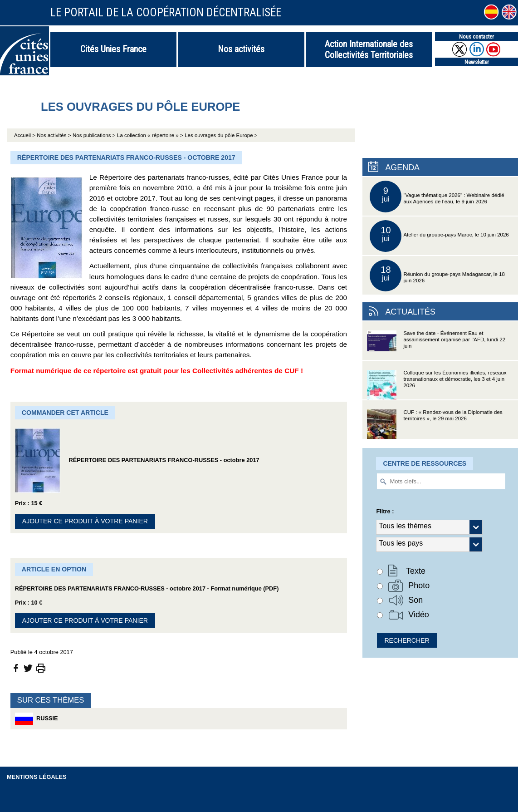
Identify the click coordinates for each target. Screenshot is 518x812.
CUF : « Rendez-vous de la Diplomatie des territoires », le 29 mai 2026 (435, 424)
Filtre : (385, 511)
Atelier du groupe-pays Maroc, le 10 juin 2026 (439, 236)
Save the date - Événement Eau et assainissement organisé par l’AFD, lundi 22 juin (436, 345)
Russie (37, 719)
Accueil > (25, 135)
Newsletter (477, 62)
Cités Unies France (113, 49)
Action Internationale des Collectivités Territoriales (369, 49)
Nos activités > (54, 135)
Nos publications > (94, 135)
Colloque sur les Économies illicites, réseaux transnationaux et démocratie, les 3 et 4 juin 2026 (437, 385)
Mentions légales (37, 777)
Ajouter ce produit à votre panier (85, 521)
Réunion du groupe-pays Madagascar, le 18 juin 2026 (437, 276)
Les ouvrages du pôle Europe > (221, 135)
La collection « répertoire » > (150, 135)
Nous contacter (476, 37)
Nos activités (241, 49)
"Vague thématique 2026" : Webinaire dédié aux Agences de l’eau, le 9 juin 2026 (437, 197)
